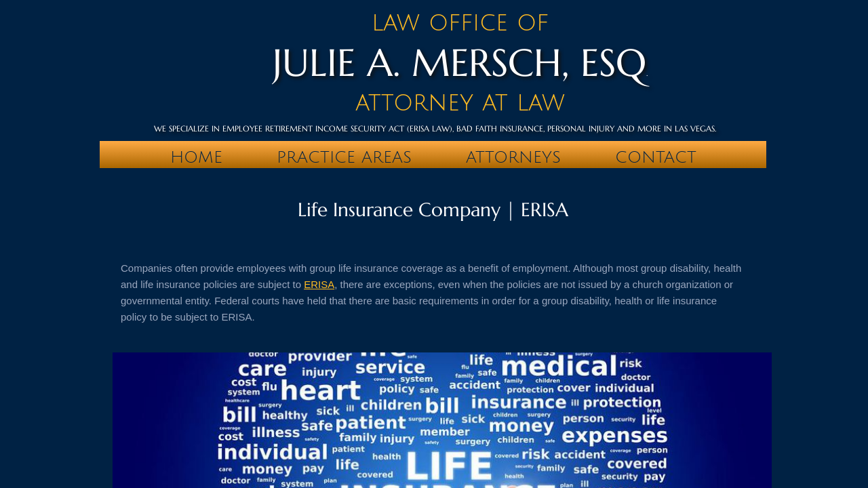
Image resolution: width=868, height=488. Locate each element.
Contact (656, 157)
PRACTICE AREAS (344, 157)
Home (196, 157)
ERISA (319, 284)
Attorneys (513, 157)
